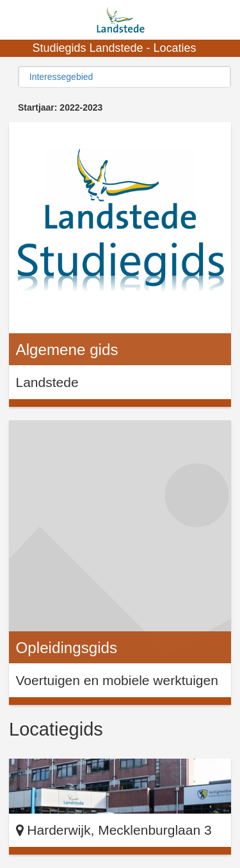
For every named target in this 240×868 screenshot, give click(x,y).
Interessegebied (61, 77)
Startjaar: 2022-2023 (60, 107)
